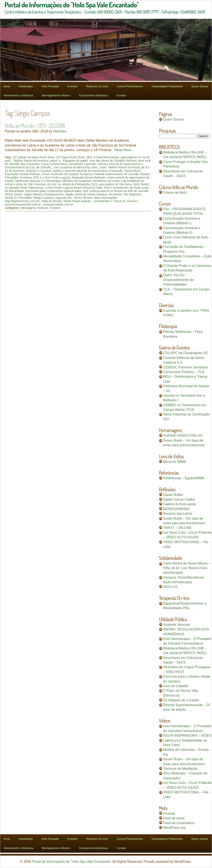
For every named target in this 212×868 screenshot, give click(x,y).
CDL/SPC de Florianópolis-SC (186, 353)
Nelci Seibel (141, 184)
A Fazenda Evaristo (106, 157)
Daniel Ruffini (173, 495)
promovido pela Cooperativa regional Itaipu (53, 191)
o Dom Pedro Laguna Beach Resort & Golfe (73, 188)
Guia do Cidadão (176, 686)
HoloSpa (60, 131)
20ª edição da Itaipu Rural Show (34, 157)
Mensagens (28, 208)
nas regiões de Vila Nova (115, 184)
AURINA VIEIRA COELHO (183, 436)
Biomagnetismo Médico (56, 95)
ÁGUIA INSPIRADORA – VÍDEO (187, 736)
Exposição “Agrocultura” (125, 171)
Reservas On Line (97, 86)
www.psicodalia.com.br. (59, 204)
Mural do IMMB (175, 462)
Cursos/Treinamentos (130, 86)
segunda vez (63, 198)
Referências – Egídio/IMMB (184, 478)
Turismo (55, 208)
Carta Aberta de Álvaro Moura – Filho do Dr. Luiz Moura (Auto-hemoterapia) (187, 568)
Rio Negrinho (132, 194)
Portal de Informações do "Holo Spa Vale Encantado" (72, 862)
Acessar (169, 814)
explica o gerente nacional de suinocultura (80, 171)
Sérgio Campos (43, 198)
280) (89, 157)
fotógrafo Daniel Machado (89, 177)
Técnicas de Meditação (181, 769)
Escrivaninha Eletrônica (93, 95)
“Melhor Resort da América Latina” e (37, 161)
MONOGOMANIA (176, 509)
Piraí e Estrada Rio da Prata (122, 188)
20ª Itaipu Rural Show (70, 157)
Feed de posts (174, 818)
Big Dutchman (30, 164)
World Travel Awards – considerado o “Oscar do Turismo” (101, 201)
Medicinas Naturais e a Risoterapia (38, 181)
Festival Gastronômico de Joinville (116, 174)
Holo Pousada (50, 86)
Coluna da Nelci (175, 193)
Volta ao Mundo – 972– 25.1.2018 (35, 125)
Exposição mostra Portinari (22, 174)
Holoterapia (26, 86)
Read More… (125, 150)
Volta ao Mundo (51, 201)
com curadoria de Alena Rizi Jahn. (76, 167)
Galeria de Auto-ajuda (179, 504)
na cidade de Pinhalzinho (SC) (77, 184)
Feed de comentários (179, 823)
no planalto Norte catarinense (24, 188)
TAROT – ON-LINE (177, 528)
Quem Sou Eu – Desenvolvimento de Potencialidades (178, 280)
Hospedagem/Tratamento (167, 86)
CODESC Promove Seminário (186, 367)
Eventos (73, 86)
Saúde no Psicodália (18, 198)
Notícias (43, 208)
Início (7, 86)
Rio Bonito (115, 194)
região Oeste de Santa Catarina (86, 194)
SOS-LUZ (170, 587)
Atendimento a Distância (18, 95)
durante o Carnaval (39, 171)
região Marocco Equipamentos (44, 194)
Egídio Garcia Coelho (179, 499)
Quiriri (18, 194)
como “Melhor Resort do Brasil (120, 167)
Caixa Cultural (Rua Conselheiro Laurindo (68, 164)
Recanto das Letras (178, 514)
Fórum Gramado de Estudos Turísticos (67, 174)
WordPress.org (174, 828)
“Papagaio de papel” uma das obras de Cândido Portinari (99, 161)
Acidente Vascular (177, 625)
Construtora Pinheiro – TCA (184, 372)
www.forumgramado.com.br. (23, 204)
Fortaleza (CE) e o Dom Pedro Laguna (45, 177)
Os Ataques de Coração (181, 700)
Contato (121, 95)
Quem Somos (200, 86)
